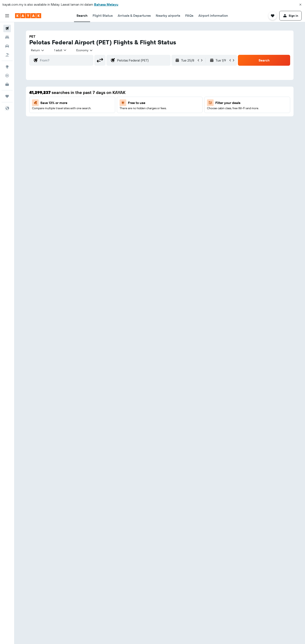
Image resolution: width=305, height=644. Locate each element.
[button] (300, 5)
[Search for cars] (7, 46)
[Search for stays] (7, 37)
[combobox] (38, 50)
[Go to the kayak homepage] (28, 16)
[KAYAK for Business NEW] (7, 84)
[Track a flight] (7, 76)
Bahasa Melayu (106, 4)
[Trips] (7, 96)
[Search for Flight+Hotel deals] (7, 55)
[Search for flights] (7, 28)
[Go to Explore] (7, 67)
